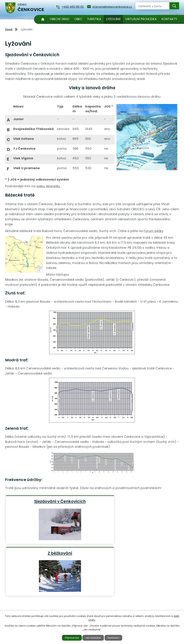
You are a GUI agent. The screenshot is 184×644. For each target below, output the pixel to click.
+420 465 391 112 (72, 602)
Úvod (43, 19)
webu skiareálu (48, 186)
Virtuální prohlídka (141, 19)
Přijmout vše (69, 638)
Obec (78, 19)
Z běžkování (93, 501)
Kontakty (169, 19)
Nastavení (116, 638)
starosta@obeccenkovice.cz (81, 607)
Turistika (94, 19)
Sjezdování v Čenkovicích (35, 504)
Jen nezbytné (93, 638)
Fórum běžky (154, 231)
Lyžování (113, 19)
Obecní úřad (60, 19)
